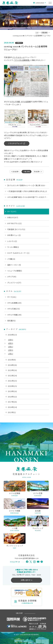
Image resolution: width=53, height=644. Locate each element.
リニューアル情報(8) (15, 271)
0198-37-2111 (23, 575)
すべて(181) (12, 297)
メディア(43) (12, 277)
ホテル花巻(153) (14, 309)
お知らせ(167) (13, 217)
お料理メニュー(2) (14, 235)
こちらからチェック (15, 143)
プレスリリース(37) (14, 283)
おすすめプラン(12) (14, 223)
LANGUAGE (40, 3)
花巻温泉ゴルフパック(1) (16, 229)
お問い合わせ (26, 580)
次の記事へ (37, 172)
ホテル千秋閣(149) (14, 315)
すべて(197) (12, 211)
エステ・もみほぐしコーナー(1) (18, 253)
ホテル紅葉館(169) (14, 303)
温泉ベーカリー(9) (14, 265)
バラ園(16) (11, 259)
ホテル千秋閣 (15, 102)
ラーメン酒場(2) (13, 247)
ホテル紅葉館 (26, 102)
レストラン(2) (12, 241)
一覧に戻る (27, 172)
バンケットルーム (19, 57)
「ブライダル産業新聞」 (22, 60)
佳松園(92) (11, 321)
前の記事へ (16, 172)
